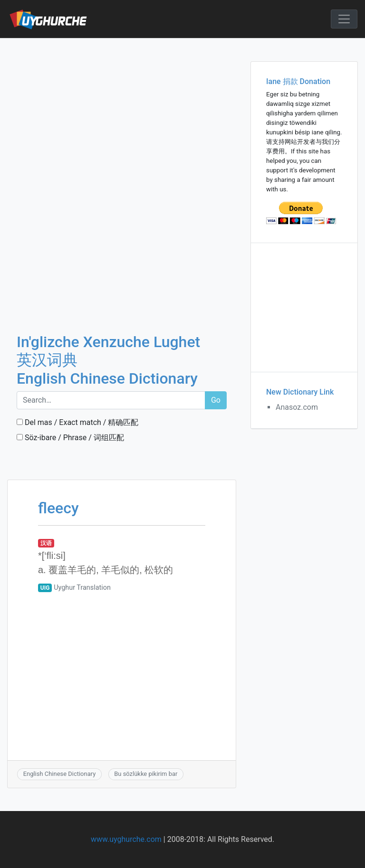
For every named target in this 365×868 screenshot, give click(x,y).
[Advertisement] (122, 109)
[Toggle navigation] (344, 19)
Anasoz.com (297, 407)
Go (216, 400)
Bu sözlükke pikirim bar (146, 774)
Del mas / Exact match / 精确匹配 (77, 422)
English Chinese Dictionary (60, 774)
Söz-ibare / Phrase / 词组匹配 (70, 438)
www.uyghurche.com (126, 839)
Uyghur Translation (82, 588)
